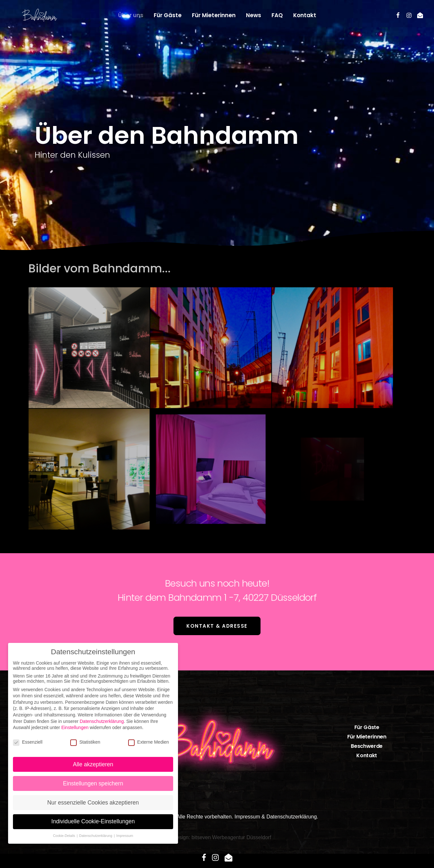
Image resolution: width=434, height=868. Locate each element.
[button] (398, 15)
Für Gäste (168, 15)
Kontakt (305, 15)
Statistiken (85, 742)
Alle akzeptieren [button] (93, 764)
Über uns (131, 15)
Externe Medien (149, 742)
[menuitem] (131, 15)
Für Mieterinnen (214, 15)
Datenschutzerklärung (292, 817)
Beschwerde (367, 746)
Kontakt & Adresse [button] (217, 626)
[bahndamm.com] (29, 15)
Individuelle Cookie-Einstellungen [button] (93, 821)
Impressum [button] (125, 836)
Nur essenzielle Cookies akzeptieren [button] (93, 803)
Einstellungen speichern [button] (93, 783)
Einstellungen (75, 727)
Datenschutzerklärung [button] (96, 836)
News (254, 15)
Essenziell (28, 742)
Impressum (247, 817)
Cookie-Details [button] (65, 836)
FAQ (277, 15)
